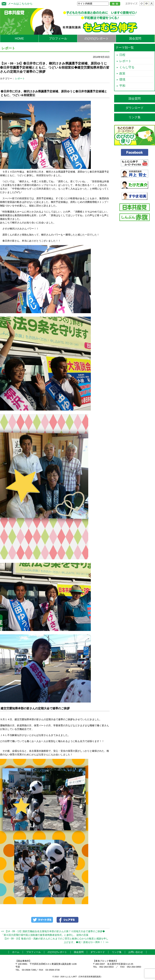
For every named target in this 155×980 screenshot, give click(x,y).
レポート (20, 78)
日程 (122, 55)
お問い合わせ (136, 952)
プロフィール (58, 38)
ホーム (16, 952)
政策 (122, 73)
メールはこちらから (16, 3)
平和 (122, 86)
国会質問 (135, 38)
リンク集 (135, 117)
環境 (122, 79)
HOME (19, 38)
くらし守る (127, 67)
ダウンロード (135, 108)
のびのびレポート (97, 38)
